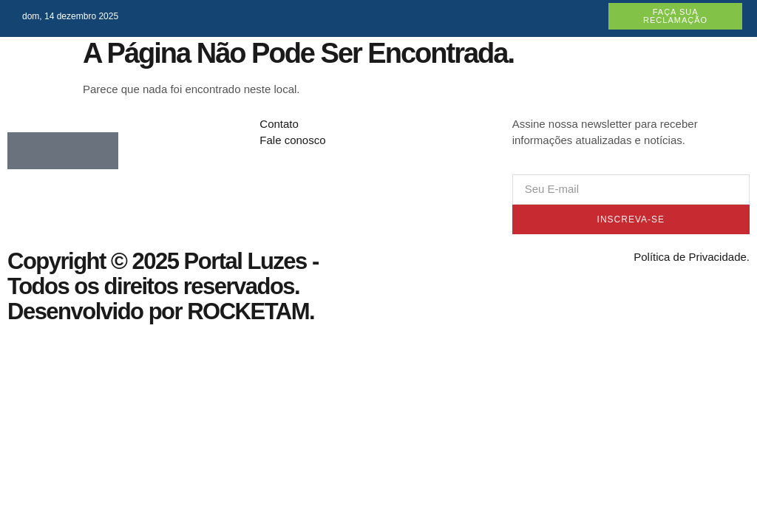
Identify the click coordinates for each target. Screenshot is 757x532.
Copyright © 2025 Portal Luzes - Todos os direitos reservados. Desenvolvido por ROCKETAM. (163, 286)
